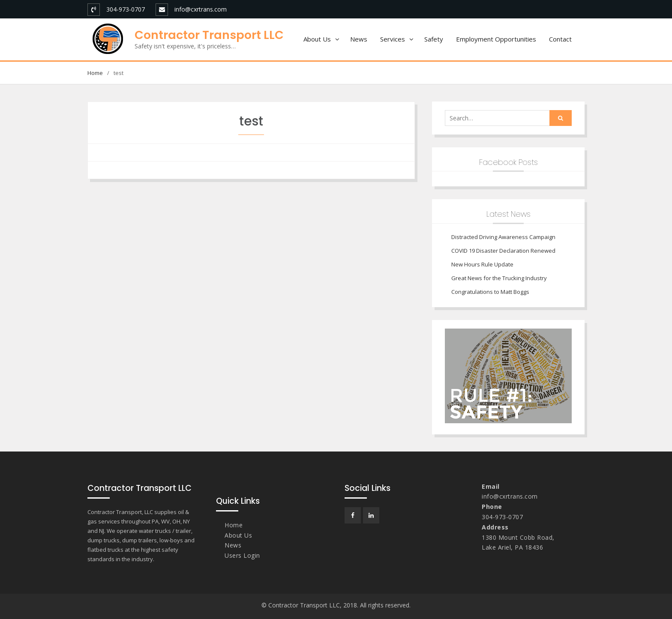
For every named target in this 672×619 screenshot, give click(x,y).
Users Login (242, 555)
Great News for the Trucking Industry (499, 278)
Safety (434, 39)
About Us (317, 39)
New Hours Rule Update (482, 264)
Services (393, 39)
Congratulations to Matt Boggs (490, 292)
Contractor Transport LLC (209, 35)
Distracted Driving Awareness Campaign (503, 237)
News (359, 39)
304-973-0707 (126, 9)
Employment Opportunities (496, 39)
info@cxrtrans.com (201, 9)
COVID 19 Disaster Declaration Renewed (503, 251)
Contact (560, 39)
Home (234, 525)
